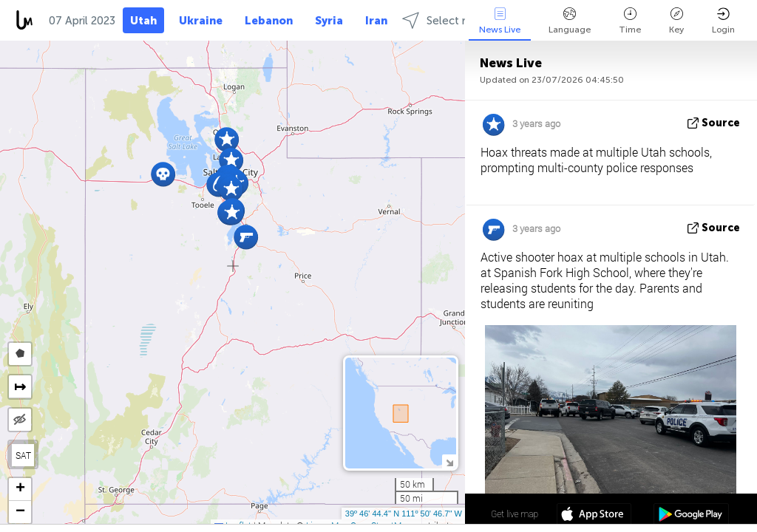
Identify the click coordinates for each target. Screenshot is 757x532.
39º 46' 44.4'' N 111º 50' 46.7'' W (404, 514)
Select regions (451, 20)
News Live (500, 21)
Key (676, 21)
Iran (376, 21)
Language (570, 21)
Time (630, 21)
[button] (232, 212)
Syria (329, 21)
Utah (143, 21)
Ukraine (201, 21)
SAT (23, 455)
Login (723, 21)
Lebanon (269, 21)
